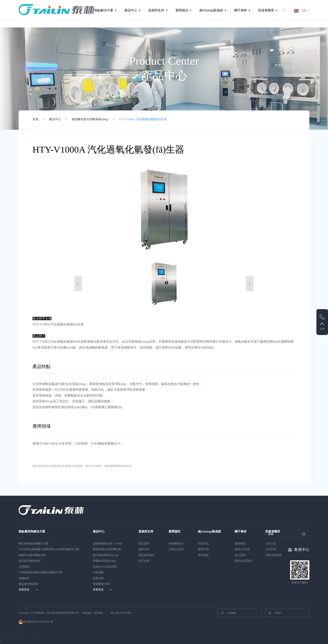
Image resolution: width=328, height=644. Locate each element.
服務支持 (144, 549)
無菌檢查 (24, 578)
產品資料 (144, 543)
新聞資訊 (182, 10)
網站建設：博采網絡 (93, 613)
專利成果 (203, 555)
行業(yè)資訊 (176, 549)
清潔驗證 (24, 566)
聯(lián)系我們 (245, 561)
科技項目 (203, 543)
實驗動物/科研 (101, 584)
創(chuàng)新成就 (211, 10)
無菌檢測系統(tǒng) (104, 561)
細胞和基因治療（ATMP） (109, 543)
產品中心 (131, 10)
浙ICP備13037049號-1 (121, 613)
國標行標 (203, 549)
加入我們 (242, 555)
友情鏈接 (228, 613)
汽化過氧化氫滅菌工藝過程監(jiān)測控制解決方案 (49, 549)
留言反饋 (144, 561)
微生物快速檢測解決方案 (34, 543)
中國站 (275, 613)
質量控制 (98, 578)
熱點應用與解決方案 (33, 531)
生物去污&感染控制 (105, 566)
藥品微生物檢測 (28, 584)
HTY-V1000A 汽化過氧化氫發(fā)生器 (149, 120)
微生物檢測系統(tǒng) (106, 555)
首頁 (36, 120)
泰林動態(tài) (176, 543)
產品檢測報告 (147, 555)
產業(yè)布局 (244, 549)
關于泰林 (241, 10)
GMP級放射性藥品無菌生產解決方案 (41, 572)
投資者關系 (266, 10)
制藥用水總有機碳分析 (32, 555)
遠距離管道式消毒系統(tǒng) (93, 120)
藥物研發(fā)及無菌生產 (107, 549)
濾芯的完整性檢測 (30, 561)
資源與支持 (156, 10)
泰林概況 (242, 543)
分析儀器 (98, 572)
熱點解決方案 (104, 10)
